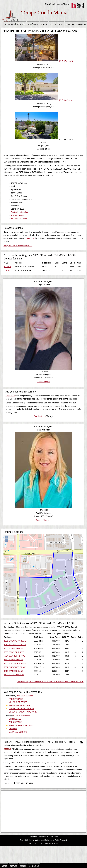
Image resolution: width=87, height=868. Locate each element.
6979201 (8, 270)
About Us (70, 24)
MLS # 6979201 (44, 100)
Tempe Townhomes (19, 218)
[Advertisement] (42, 811)
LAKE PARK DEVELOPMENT (21, 709)
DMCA (56, 836)
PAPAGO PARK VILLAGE (20, 705)
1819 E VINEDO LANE (13, 671)
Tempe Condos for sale (15, 24)
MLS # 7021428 (44, 61)
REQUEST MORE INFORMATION (18, 246)
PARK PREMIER (16, 699)
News (61, 24)
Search (53, 24)
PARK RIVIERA (15, 722)
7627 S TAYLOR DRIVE (14, 675)
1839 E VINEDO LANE (13, 660)
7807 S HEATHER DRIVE (15, 667)
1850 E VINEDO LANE (13, 648)
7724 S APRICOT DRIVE (14, 656)
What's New (33, 24)
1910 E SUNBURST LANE (15, 645)
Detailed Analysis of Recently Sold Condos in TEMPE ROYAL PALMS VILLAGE (50, 682)
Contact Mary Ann (44, 520)
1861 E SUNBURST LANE (15, 641)
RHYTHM (13, 729)
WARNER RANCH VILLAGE (21, 725)
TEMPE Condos (18, 215)
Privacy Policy (34, 836)
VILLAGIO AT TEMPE (18, 702)
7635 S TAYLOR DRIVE (14, 652)
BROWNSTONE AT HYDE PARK (23, 712)
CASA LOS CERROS (18, 732)
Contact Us (81, 24)
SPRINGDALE (15, 719)
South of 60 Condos (19, 212)
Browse (44, 24)
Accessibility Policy (46, 836)
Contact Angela (44, 382)
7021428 (8, 267)
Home (4, 866)
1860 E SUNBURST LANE (15, 663)
